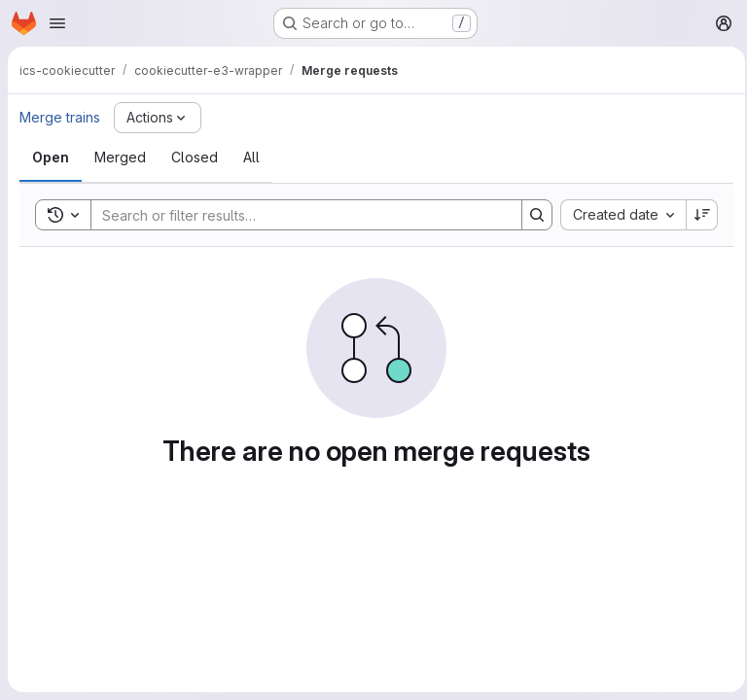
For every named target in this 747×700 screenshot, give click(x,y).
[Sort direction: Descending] (696, 215)
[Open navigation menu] (57, 23)
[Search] (294, 215)
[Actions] (158, 118)
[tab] (51, 157)
